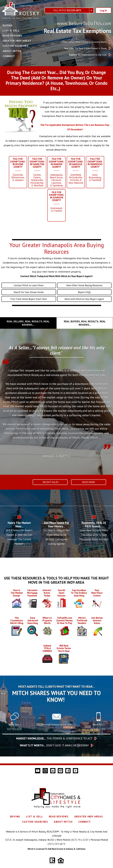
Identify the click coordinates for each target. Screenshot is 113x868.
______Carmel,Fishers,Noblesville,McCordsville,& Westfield (37, 173)
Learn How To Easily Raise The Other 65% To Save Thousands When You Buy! (94, 540)
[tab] (28, 328)
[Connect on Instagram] (45, 778)
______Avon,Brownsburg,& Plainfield (97, 170)
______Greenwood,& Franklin (57, 204)
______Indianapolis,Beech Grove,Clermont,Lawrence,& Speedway (57, 173)
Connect (9, 56)
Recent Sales (50, 487)
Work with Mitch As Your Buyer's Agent (84, 304)
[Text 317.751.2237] (15, 728)
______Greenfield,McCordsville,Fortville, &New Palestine (76, 172)
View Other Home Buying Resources (84, 289)
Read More (89, 487)
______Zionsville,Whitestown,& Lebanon (16, 170)
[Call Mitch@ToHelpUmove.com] (57, 728)
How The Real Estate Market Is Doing (85, 48)
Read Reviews (12, 36)
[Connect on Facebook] (68, 778)
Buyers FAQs (84, 296)
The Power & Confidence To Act (54, 746)
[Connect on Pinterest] (60, 778)
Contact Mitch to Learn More (29, 289)
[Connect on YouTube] (38, 778)
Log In (103, 10)
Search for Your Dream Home (29, 296)
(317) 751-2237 (80, 847)
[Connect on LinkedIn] (53, 778)
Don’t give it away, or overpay (54, 753)
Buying (8, 25)
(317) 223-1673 (56, 851)
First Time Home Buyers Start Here (29, 304)
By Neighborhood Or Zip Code (88, 55)
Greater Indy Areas (17, 41)
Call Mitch (67, 10)
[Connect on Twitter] (75, 778)
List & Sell (11, 31)
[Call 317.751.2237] (98, 728)
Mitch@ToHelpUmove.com (56, 732)
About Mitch (12, 51)
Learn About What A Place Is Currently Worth (85, 42)
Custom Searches (15, 46)
